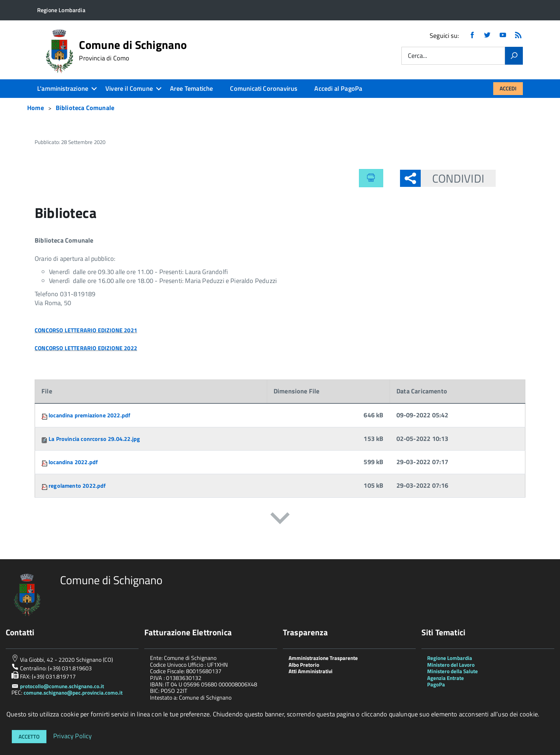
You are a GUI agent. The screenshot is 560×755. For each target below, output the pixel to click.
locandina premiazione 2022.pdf (89, 415)
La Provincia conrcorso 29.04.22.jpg (94, 439)
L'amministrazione (63, 88)
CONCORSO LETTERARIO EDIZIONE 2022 (86, 348)
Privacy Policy (73, 736)
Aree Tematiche (192, 88)
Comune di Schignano (133, 50)
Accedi (508, 88)
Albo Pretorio (304, 665)
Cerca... (417, 56)
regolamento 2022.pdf (77, 486)
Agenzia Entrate (446, 678)
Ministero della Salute (452, 671)
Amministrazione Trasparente (323, 658)
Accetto (29, 737)
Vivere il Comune (129, 88)
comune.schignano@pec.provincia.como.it (73, 693)
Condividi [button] (452, 178)
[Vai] (514, 56)
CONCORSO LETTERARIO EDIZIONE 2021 (86, 330)
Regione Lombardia (450, 658)
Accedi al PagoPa (338, 88)
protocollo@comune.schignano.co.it (62, 686)
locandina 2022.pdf (73, 462)
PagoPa (436, 684)
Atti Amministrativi (311, 671)
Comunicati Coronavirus (264, 88)
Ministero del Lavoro (451, 665)
